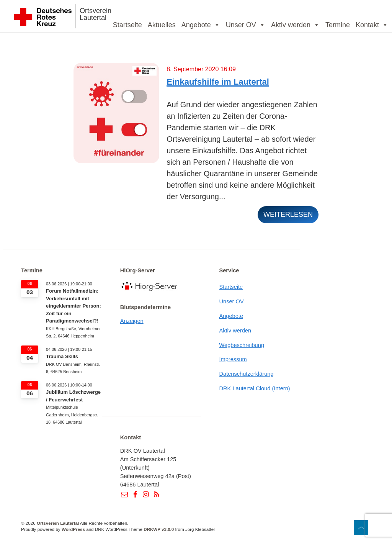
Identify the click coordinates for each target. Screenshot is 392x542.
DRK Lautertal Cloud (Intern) (254, 388)
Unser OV (246, 25)
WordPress (73, 529)
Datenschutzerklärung (246, 374)
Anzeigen (132, 321)
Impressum (233, 359)
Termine (338, 25)
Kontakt (372, 25)
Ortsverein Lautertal (96, 14)
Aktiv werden (295, 25)
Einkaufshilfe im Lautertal (218, 82)
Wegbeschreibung (242, 345)
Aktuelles (162, 25)
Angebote (201, 25)
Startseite (127, 25)
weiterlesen (288, 215)
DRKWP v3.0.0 (159, 529)
